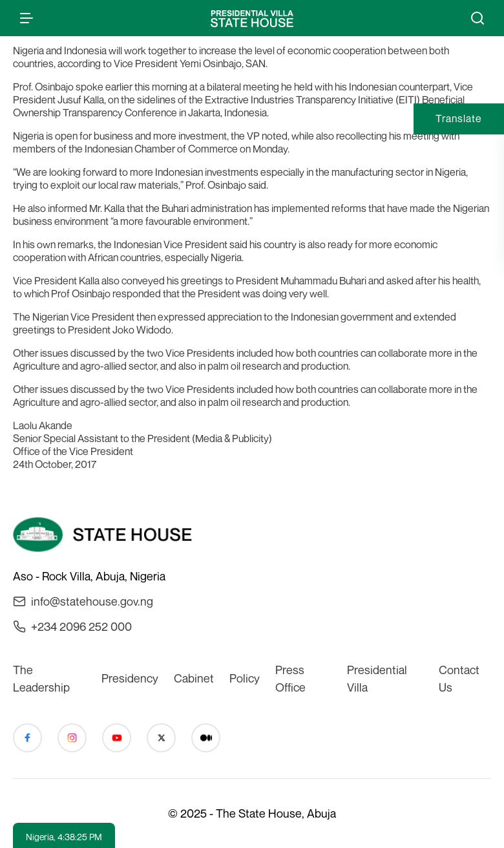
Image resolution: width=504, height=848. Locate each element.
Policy (245, 678)
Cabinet (194, 678)
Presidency (130, 678)
